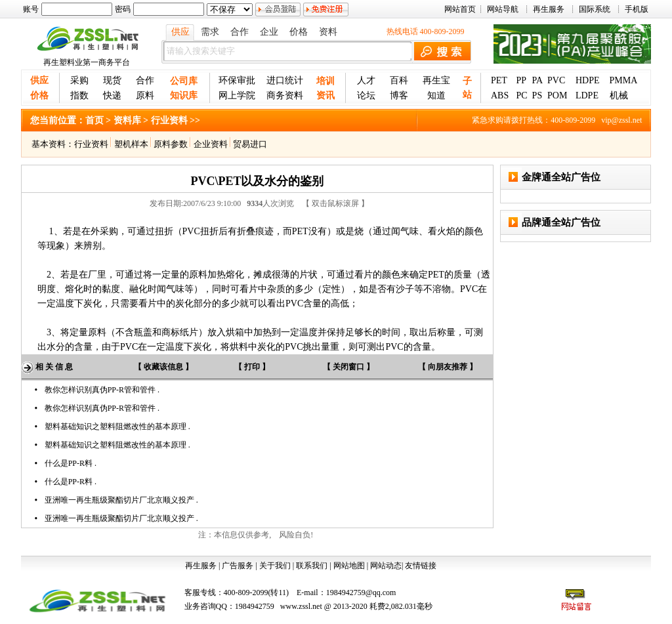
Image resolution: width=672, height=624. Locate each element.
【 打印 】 (252, 367)
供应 (180, 32)
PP (521, 80)
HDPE (588, 80)
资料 (328, 32)
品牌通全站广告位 (561, 222)
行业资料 (91, 144)
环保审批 (237, 80)
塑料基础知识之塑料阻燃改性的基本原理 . (117, 426)
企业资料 (211, 144)
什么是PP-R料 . (71, 463)
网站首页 (460, 9)
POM (557, 95)
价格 (299, 32)
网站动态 (386, 566)
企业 (269, 32)
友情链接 (421, 566)
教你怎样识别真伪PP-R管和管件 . (102, 390)
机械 (619, 95)
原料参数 (169, 144)
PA (538, 80)
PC (521, 95)
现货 (112, 80)
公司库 (184, 81)
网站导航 (503, 9)
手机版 (637, 9)
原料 (145, 95)
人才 (366, 80)
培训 (325, 81)
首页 (94, 120)
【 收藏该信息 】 (163, 367)
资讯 (325, 95)
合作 (240, 32)
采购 (79, 80)
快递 (112, 95)
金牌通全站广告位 (561, 177)
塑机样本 (131, 144)
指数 (79, 95)
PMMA (624, 80)
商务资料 (285, 95)
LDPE (587, 95)
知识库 (184, 95)
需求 (210, 32)
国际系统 (595, 9)
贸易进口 (248, 144)
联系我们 (312, 566)
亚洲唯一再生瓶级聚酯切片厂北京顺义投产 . (121, 500)
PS (537, 95)
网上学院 (237, 95)
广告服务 (238, 566)
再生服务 (549, 9)
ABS (500, 95)
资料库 (127, 120)
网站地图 (349, 566)
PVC (556, 80)
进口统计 (285, 80)
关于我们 (275, 566)
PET (499, 80)
